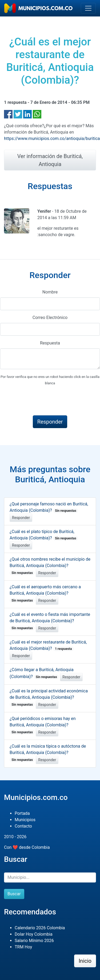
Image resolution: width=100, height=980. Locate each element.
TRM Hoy (23, 947)
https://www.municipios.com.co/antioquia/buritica (52, 139)
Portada (22, 813)
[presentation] (41, 401)
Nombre (50, 292)
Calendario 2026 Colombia (40, 928)
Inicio (85, 961)
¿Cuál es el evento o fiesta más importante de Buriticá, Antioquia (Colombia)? (50, 621)
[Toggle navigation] (88, 8)
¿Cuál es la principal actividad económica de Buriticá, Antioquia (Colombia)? (49, 698)
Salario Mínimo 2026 (34, 941)
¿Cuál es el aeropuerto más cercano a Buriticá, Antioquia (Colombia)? (45, 594)
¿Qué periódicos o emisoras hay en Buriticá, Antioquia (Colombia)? (43, 725)
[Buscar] (50, 877)
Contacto (23, 826)
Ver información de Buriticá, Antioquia (50, 160)
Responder (21, 518)
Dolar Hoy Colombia (34, 934)
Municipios (25, 820)
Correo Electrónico (50, 318)
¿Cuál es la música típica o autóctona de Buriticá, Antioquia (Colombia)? (48, 753)
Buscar (14, 894)
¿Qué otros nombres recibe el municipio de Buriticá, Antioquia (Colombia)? (50, 566)
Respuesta (50, 343)
